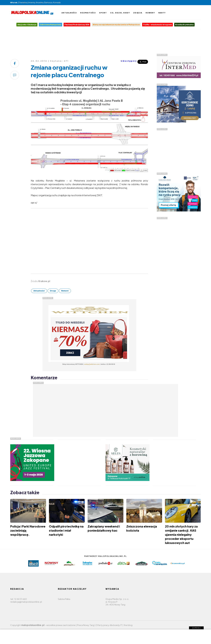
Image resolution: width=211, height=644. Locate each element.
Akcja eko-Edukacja (27, 25)
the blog (128, 625)
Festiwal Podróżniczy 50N (77, 25)
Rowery (150, 13)
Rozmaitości (88, 13)
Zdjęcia (138, 13)
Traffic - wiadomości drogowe (157, 25)
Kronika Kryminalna (184, 25)
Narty (162, 13)
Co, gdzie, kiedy (120, 13)
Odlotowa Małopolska (50, 25)
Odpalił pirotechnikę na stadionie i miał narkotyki (66, 530)
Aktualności (69, 13)
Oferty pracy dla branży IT (109, 625)
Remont (65, 291)
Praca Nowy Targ (86, 625)
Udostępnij (129, 61)
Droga (53, 291)
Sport (103, 13)
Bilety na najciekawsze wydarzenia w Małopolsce (116, 25)
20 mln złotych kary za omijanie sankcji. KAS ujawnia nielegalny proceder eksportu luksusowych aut (181, 534)
